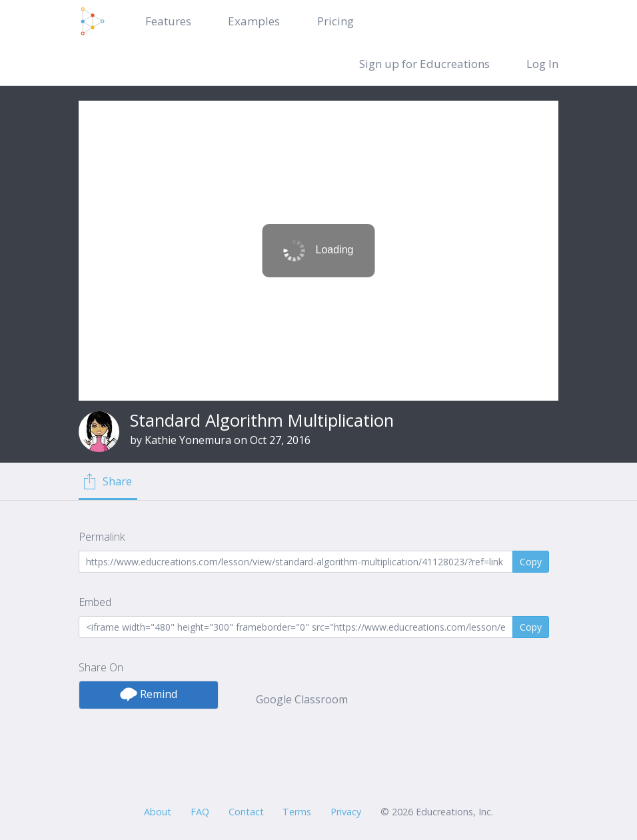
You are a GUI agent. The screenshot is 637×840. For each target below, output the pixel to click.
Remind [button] (149, 694)
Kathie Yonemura (188, 440)
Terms (297, 812)
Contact (246, 812)
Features (168, 21)
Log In (542, 64)
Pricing (335, 21)
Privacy (346, 812)
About (158, 812)
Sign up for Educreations (424, 64)
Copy (531, 562)
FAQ (200, 812)
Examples (254, 21)
